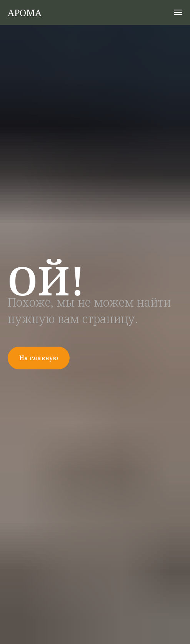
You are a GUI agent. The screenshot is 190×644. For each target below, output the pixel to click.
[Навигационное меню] (178, 12)
